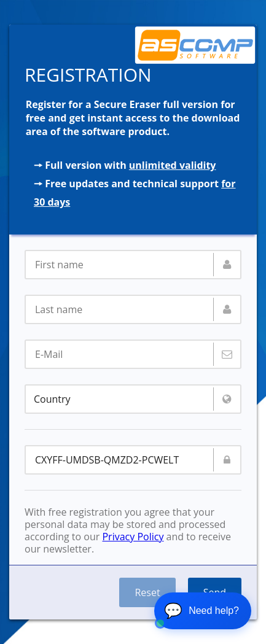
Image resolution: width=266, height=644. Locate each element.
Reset (147, 592)
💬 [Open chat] (201, 611)
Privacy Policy (133, 537)
